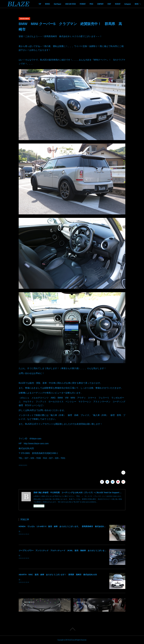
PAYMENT (100, 4)
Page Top (72, 629)
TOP (57, 4)
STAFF (127, 4)
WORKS (65, 4)
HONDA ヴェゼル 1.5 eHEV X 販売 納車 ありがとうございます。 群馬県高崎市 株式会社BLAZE (64, 526)
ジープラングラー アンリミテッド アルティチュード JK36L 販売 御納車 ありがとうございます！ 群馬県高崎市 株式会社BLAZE (78, 550)
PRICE (109, 4)
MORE (134, 4)
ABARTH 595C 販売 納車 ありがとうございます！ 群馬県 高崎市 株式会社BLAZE (58, 575)
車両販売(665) (23, 465)
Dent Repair (75, 4)
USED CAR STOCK (88, 4)
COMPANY (118, 4)
